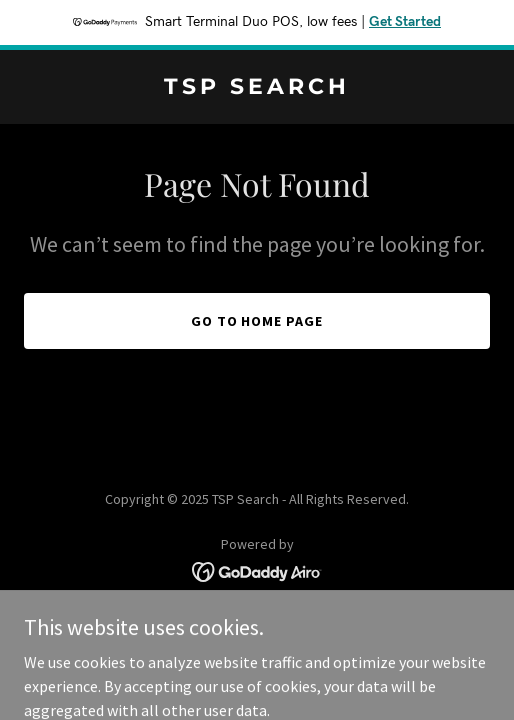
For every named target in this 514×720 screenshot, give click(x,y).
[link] (257, 88)
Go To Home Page (257, 321)
